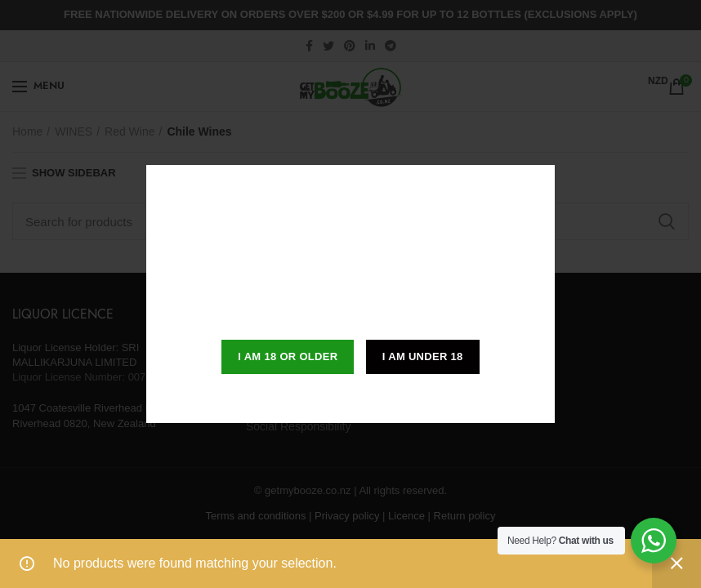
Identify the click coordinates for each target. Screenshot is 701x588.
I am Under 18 (423, 356)
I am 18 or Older (288, 356)
